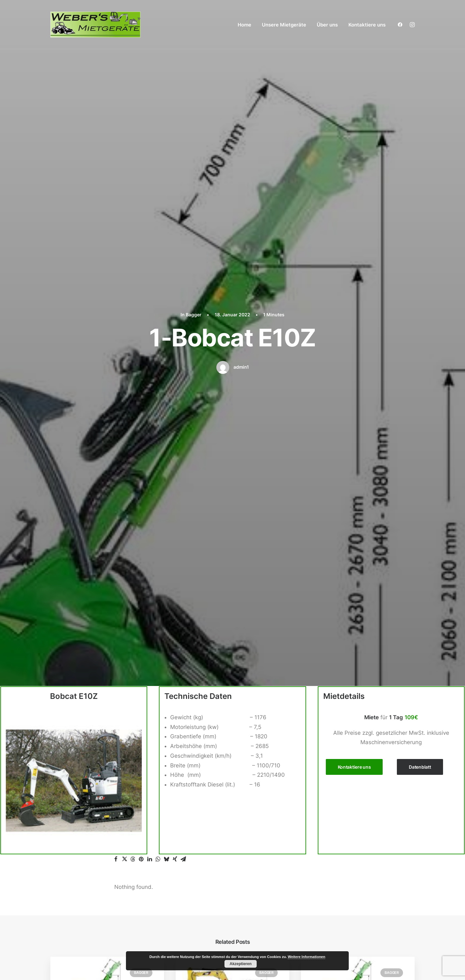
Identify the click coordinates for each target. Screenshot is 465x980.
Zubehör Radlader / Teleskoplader (359, 825)
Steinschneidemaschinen (344, 863)
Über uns (327, 25)
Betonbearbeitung (335, 776)
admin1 (241, 105)
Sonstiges (324, 853)
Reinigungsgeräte (334, 834)
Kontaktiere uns (367, 25)
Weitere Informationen (306, 957)
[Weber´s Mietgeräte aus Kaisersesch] (95, 25)
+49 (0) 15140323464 (84, 811)
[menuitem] (244, 25)
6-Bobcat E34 (80, 535)
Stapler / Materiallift (337, 844)
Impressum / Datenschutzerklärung (354, 911)
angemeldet (156, 630)
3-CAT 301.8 (203, 535)
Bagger (194, 53)
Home (244, 25)
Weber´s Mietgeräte (73, 963)
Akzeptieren (241, 964)
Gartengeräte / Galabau (343, 805)
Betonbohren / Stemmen (343, 786)
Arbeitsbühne (329, 748)
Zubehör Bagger (336, 767)
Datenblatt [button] (420, 244)
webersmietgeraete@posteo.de (91, 820)
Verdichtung (327, 873)
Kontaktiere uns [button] (354, 244)
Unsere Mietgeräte (284, 25)
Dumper (322, 796)
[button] (402, 25)
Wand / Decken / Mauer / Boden (353, 882)
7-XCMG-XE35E (333, 535)
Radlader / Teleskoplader (344, 815)
